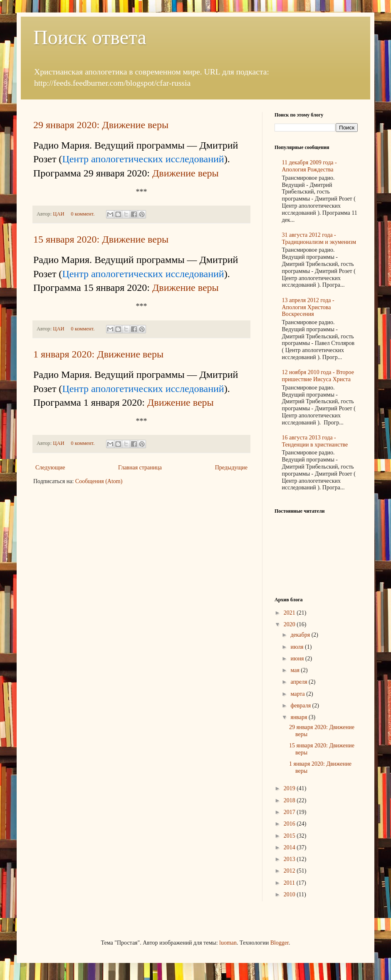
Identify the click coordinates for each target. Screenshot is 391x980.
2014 (290, 847)
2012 (290, 871)
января (299, 717)
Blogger (280, 943)
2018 (290, 800)
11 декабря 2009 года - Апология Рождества (309, 166)
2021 (290, 613)
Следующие (50, 468)
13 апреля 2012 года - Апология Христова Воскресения (308, 307)
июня (298, 659)
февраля (301, 706)
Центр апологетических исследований (143, 159)
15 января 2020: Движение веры (101, 239)
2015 (290, 836)
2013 (290, 859)
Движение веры (186, 173)
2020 (290, 624)
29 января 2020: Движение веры (101, 125)
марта (298, 694)
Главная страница (140, 468)
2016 (290, 824)
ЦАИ (59, 214)
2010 (290, 894)
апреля (299, 682)
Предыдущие (231, 468)
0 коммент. (83, 214)
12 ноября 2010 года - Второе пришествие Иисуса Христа (318, 376)
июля (298, 647)
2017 (290, 812)
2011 (290, 883)
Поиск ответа (90, 37)
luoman (228, 943)
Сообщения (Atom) (99, 481)
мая (296, 670)
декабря (301, 635)
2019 (290, 788)
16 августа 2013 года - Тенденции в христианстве (315, 441)
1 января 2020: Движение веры (98, 354)
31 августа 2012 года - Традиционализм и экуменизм (319, 238)
